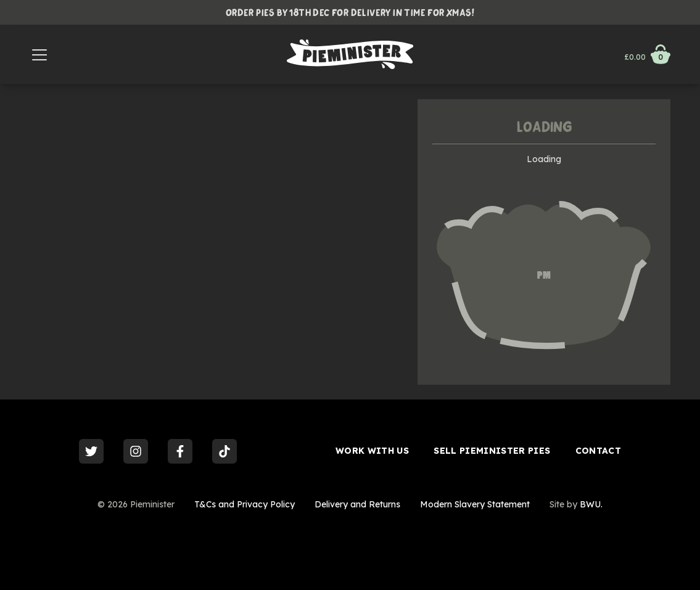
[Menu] (39, 54)
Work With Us (372, 451)
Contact (598, 451)
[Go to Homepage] (350, 54)
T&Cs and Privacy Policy (245, 504)
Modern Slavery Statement (475, 504)
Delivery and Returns (357, 504)
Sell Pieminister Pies (492, 451)
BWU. (591, 504)
